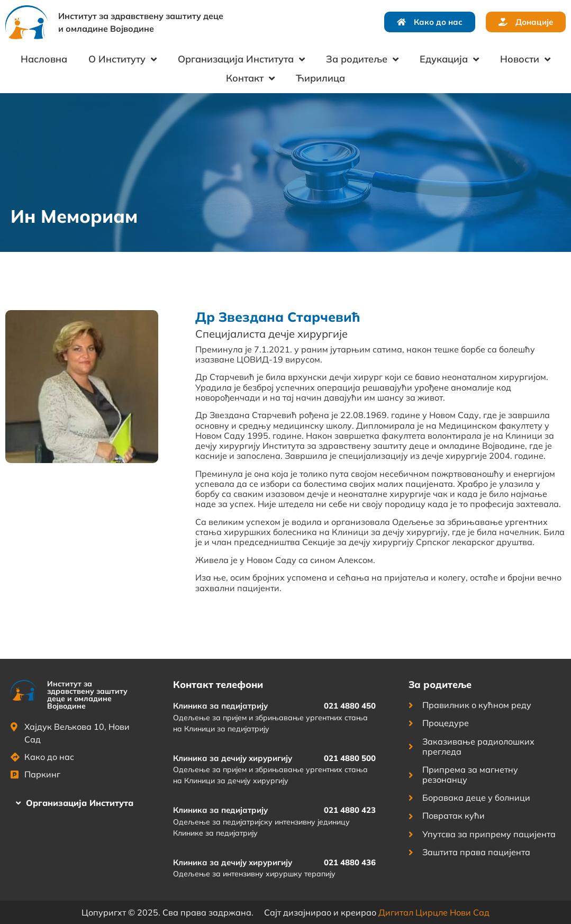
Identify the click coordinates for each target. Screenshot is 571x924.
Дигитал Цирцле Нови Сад (434, 912)
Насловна (44, 59)
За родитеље (362, 59)
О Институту (123, 59)
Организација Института (241, 59)
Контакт (250, 78)
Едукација (449, 59)
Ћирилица (320, 78)
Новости (525, 59)
